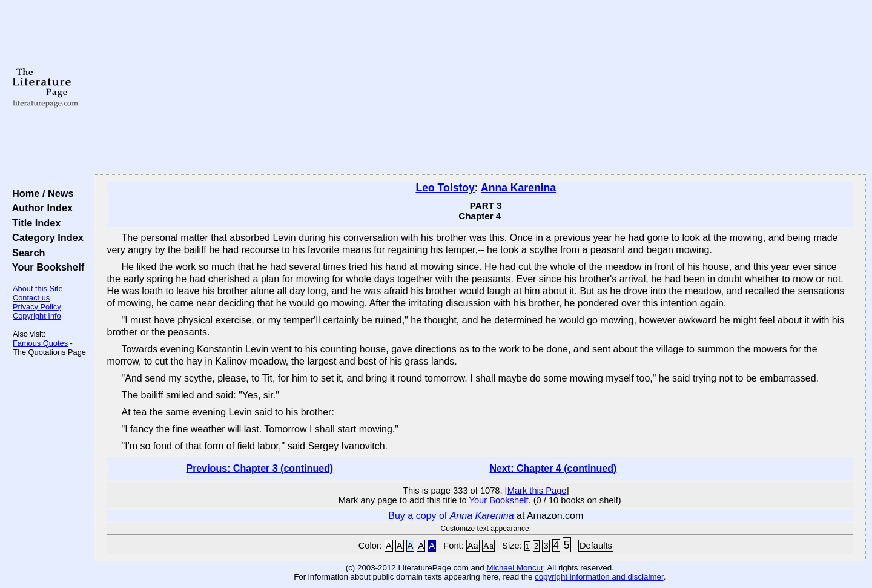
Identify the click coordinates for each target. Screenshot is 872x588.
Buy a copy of (451, 516)
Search (26, 253)
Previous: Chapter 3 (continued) (259, 468)
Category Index (45, 237)
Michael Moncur (514, 568)
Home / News (40, 193)
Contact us (31, 298)
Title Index (34, 223)
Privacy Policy (37, 307)
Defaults (596, 546)
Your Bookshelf (45, 267)
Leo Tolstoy (445, 188)
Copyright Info (37, 316)
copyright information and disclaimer (599, 577)
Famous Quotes (40, 343)
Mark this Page (537, 491)
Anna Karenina (518, 188)
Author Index (40, 208)
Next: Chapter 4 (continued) (553, 468)
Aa (473, 546)
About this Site (38, 289)
